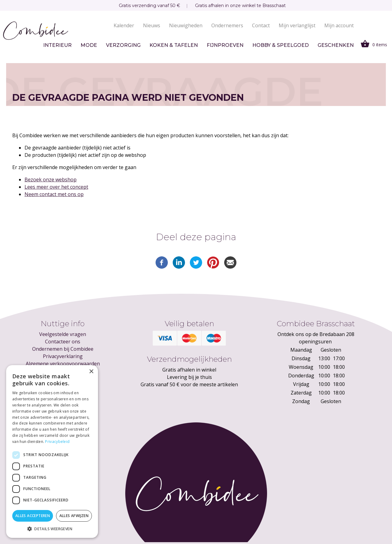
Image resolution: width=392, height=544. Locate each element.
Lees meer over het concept (56, 187)
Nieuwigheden (186, 25)
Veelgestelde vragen (63, 334)
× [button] (91, 372)
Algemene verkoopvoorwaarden (63, 364)
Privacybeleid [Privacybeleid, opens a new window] (57, 442)
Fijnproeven (225, 45)
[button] (52, 529)
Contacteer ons (63, 342)
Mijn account (339, 25)
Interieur (57, 45)
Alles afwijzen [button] (74, 516)
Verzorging (123, 45)
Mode (89, 45)
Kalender (124, 25)
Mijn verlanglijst (297, 25)
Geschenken (336, 45)
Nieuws (152, 25)
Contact (261, 25)
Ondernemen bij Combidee (63, 349)
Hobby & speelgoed (281, 45)
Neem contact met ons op (54, 194)
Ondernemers (227, 25)
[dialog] (52, 451)
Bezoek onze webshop (51, 179)
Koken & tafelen (174, 45)
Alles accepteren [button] (33, 516)
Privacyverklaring (63, 356)
